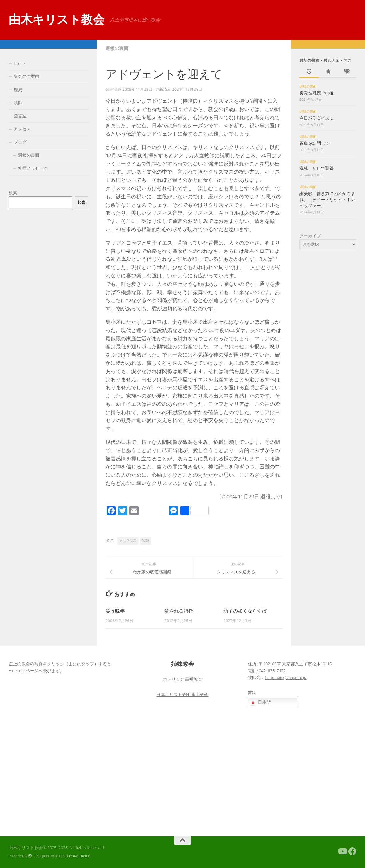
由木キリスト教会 (56, 20)
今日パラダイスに (317, 118)
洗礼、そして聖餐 (317, 168)
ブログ (20, 142)
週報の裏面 (117, 48)
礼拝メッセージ (33, 168)
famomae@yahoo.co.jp (286, 678)
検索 (13, 193)
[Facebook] (352, 851)
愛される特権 (179, 611)
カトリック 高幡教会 (182, 679)
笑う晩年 (115, 611)
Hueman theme (78, 856)
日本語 (260, 703)
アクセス (22, 129)
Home (19, 63)
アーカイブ (310, 236)
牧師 (145, 541)
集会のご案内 (27, 76)
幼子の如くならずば (245, 611)
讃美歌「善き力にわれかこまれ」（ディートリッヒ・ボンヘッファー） (327, 200)
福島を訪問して (314, 143)
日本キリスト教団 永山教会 (182, 695)
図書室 (20, 116)
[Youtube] (342, 851)
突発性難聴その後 (317, 93)
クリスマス (128, 541)
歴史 (18, 90)
